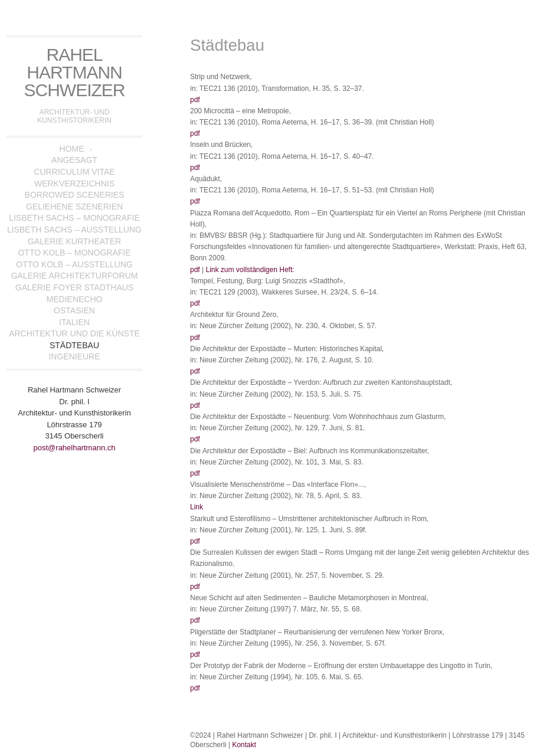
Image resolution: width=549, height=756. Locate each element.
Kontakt (244, 745)
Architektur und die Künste (74, 333)
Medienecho (75, 299)
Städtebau (74, 345)
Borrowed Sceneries (75, 195)
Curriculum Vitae (74, 172)
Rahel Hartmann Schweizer (75, 72)
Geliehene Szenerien (74, 207)
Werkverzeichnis (74, 184)
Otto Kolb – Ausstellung (74, 264)
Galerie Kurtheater (74, 241)
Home (72, 149)
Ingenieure (74, 356)
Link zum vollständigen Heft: (250, 270)
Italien (74, 322)
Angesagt (74, 160)
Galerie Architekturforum (75, 276)
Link (197, 507)
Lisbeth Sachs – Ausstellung (74, 230)
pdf (195, 100)
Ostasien (74, 310)
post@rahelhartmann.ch (75, 448)
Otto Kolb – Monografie (74, 253)
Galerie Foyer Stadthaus (74, 287)
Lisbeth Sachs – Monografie (74, 218)
